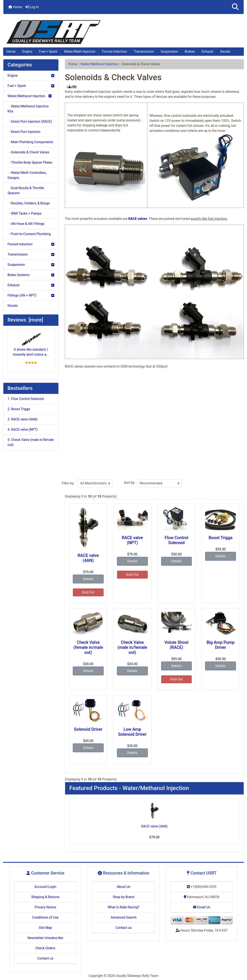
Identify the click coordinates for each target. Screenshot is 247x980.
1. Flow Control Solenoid (26, 399)
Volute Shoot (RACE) (176, 645)
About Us (123, 887)
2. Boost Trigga (19, 409)
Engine (27, 52)
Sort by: (130, 483)
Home (15, 7)
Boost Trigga (221, 538)
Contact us (45, 958)
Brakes (190, 52)
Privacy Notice (45, 907)
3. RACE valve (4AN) (23, 419)
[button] (235, 7)
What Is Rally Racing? (123, 907)
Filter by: (68, 483)
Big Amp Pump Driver (221, 645)
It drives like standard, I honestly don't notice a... (31, 345)
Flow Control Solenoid (177, 540)
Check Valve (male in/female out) (132, 647)
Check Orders (45, 948)
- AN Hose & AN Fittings (26, 224)
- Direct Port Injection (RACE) (30, 122)
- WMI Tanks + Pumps (24, 213)
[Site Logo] (123, 32)
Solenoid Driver (88, 729)
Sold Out (88, 592)
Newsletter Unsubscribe (45, 938)
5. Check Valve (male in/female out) (31, 442)
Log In (32, 7)
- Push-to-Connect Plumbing (29, 234)
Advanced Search (123, 917)
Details (88, 579)
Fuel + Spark (48, 52)
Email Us (202, 907)
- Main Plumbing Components (30, 142)
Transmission (144, 52)
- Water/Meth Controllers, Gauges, (27, 175)
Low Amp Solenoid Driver (132, 732)
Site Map (45, 928)
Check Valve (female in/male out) (88, 647)
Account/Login (45, 887)
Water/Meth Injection (80, 52)
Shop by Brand (123, 897)
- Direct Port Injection (24, 132)
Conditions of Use (45, 917)
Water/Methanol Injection (99, 64)
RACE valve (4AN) (88, 558)
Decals (225, 52)
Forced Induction (115, 52)
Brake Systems (31, 275)
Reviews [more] (25, 320)
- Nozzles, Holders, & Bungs (29, 203)
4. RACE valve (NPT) (23, 430)
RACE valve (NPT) (132, 540)
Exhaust (208, 52)
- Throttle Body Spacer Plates (30, 162)
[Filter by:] (95, 483)
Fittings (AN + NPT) (31, 295)
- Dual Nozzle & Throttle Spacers (26, 190)
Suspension (169, 52)
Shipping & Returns (45, 897)
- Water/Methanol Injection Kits (28, 109)
